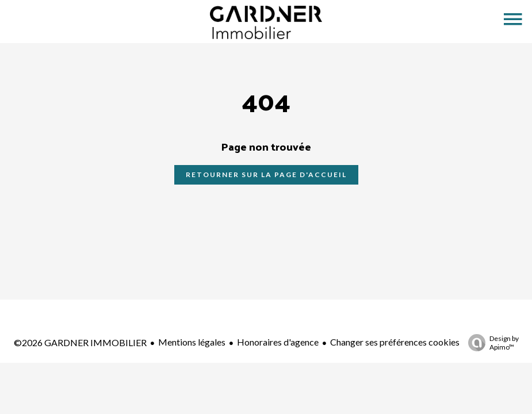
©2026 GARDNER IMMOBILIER (80, 342)
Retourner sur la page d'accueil (266, 175)
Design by (491, 343)
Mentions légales (192, 342)
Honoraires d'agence (278, 342)
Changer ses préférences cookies (395, 342)
